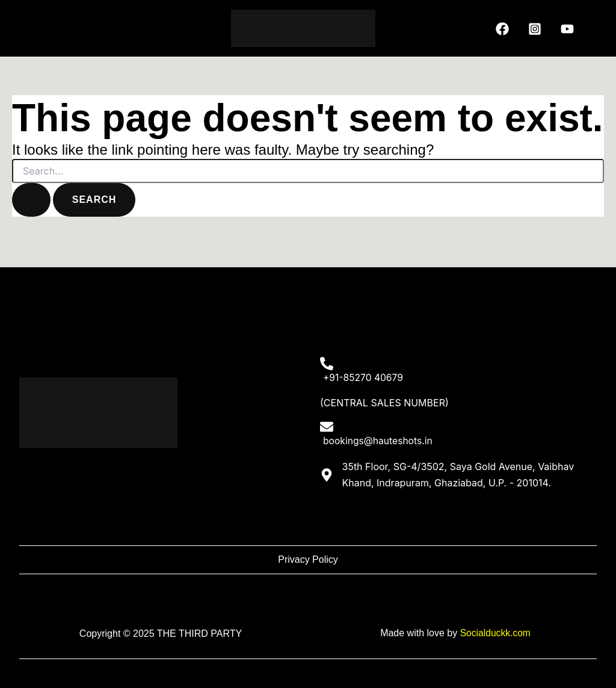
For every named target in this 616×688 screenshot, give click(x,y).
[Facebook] (502, 29)
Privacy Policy (308, 560)
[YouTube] (567, 29)
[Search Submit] (31, 200)
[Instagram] (535, 29)
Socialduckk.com (495, 634)
